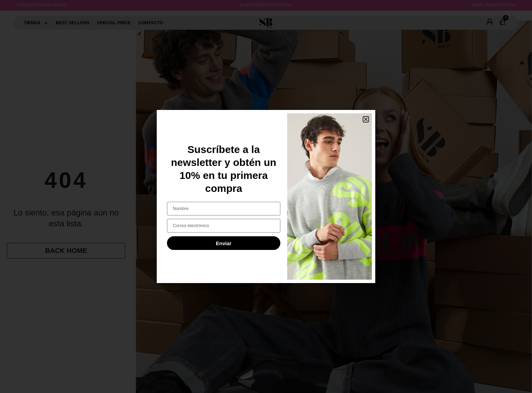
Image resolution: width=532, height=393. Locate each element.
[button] (366, 119)
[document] (266, 196)
